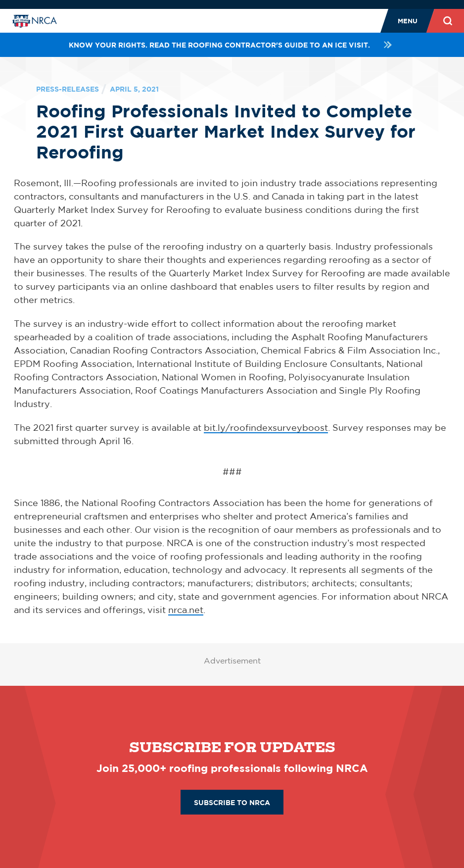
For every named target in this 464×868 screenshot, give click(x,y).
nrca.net (186, 610)
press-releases (68, 89)
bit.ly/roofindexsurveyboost (266, 427)
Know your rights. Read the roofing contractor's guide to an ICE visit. (232, 45)
